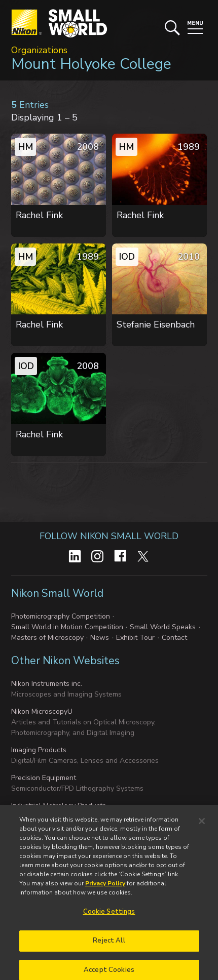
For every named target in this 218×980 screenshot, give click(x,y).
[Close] (202, 828)
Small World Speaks (163, 627)
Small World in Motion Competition (67, 627)
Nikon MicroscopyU (42, 711)
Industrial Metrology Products (59, 806)
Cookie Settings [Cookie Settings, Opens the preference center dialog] (109, 919)
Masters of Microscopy (47, 638)
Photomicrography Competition (61, 616)
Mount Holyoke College (91, 64)
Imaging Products (39, 750)
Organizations (39, 50)
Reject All (109, 948)
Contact (174, 638)
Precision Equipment (44, 778)
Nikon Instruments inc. (47, 684)
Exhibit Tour (135, 638)
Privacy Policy (105, 890)
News (100, 638)
